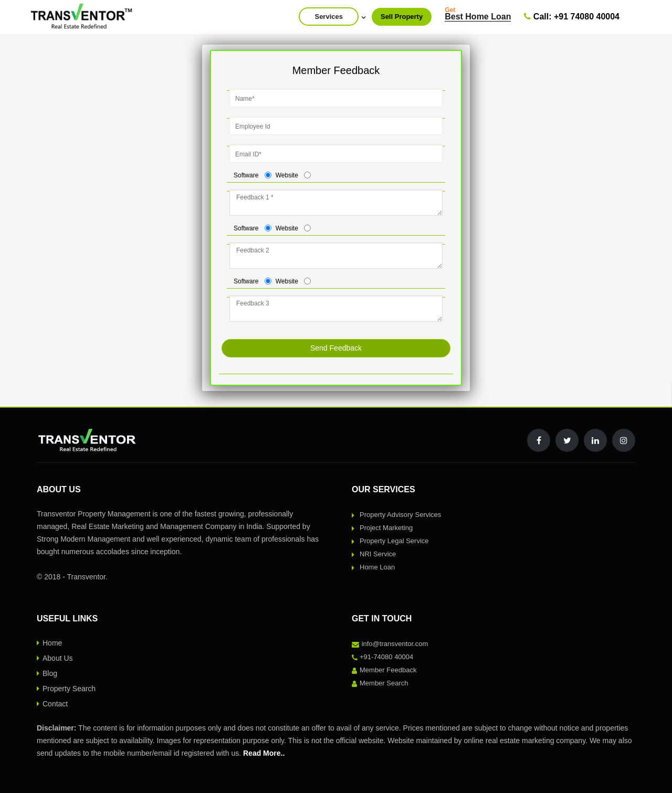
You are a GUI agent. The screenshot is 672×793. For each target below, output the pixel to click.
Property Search (69, 689)
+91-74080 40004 (386, 657)
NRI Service (378, 554)
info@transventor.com (395, 644)
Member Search (384, 683)
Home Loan (377, 567)
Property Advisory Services (400, 515)
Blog (50, 673)
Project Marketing (386, 528)
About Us (58, 658)
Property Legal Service (394, 541)
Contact (55, 704)
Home (52, 643)
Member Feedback (388, 670)
